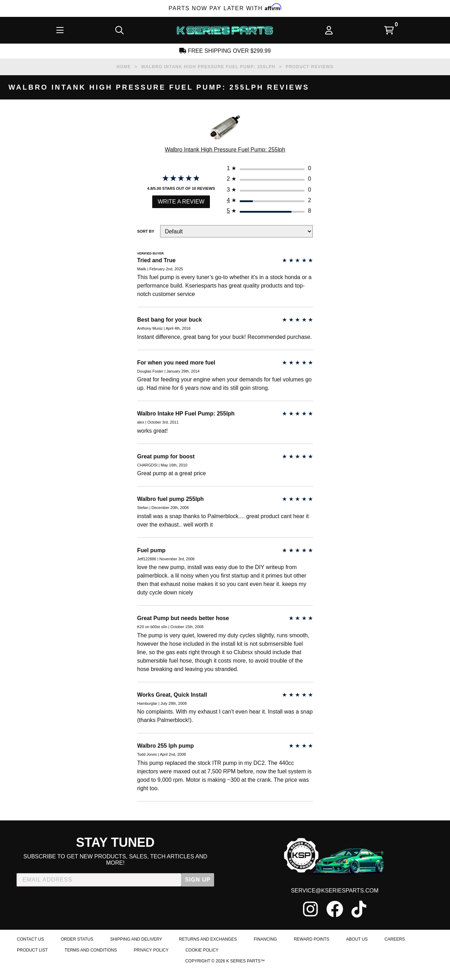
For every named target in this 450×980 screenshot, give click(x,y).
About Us (357, 963)
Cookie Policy (202, 975)
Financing (265, 963)
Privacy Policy (151, 975)
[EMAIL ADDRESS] (99, 902)
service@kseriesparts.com (335, 913)
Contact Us (30, 963)
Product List (32, 975)
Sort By (146, 237)
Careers (395, 963)
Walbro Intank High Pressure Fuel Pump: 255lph (225, 151)
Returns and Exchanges (208, 963)
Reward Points (312, 963)
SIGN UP (198, 902)
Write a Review (181, 206)
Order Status (77, 963)
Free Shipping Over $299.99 (225, 51)
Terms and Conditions (91, 975)
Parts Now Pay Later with (225, 8)
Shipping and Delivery (136, 963)
